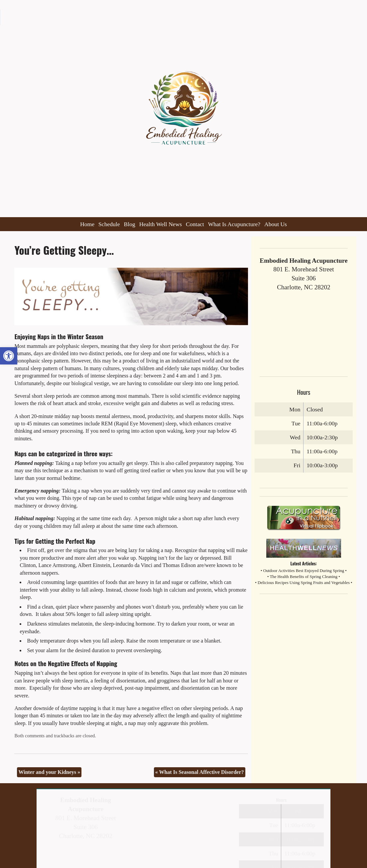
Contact (195, 224)
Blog (130, 224)
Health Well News (161, 224)
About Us (276, 224)
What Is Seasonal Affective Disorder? (200, 772)
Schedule (109, 224)
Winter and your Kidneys (49, 772)
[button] (9, 356)
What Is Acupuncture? (234, 224)
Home (87, 224)
